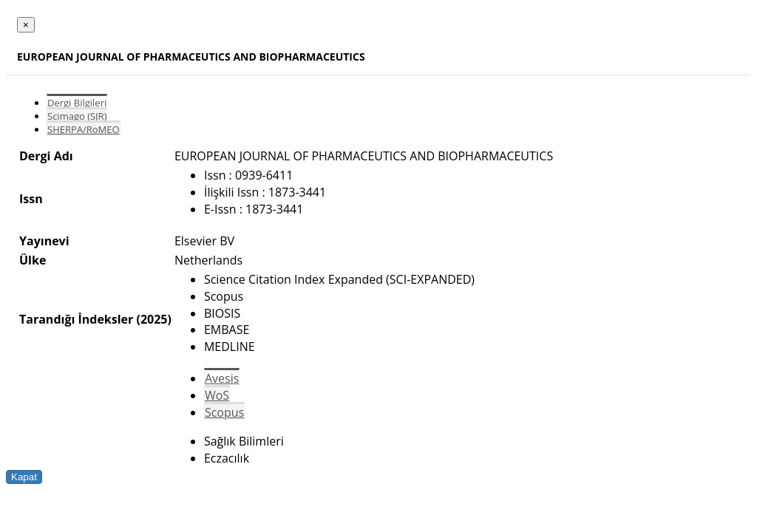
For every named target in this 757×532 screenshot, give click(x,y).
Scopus (224, 412)
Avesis (222, 378)
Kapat (24, 477)
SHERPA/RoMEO (84, 129)
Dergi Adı (46, 156)
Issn (31, 199)
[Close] (26, 25)
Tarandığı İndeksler (76, 319)
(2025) (153, 319)
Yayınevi (44, 241)
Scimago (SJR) (77, 116)
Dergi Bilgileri (77, 103)
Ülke (33, 260)
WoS (217, 395)
